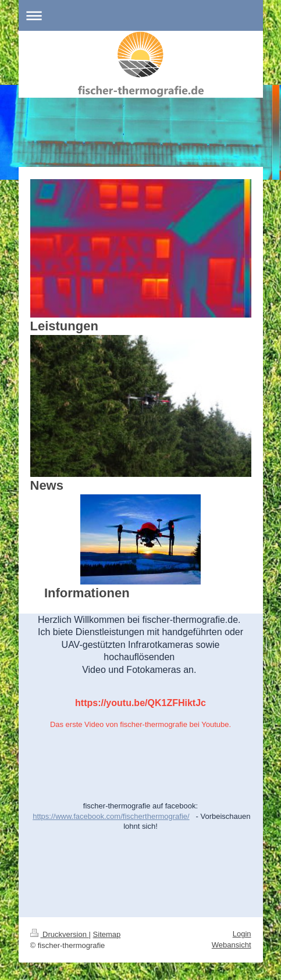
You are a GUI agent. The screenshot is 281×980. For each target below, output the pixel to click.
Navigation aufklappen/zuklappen (141, 15)
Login (242, 934)
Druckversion (60, 934)
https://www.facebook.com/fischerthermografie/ (111, 816)
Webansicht (232, 945)
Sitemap (107, 934)
